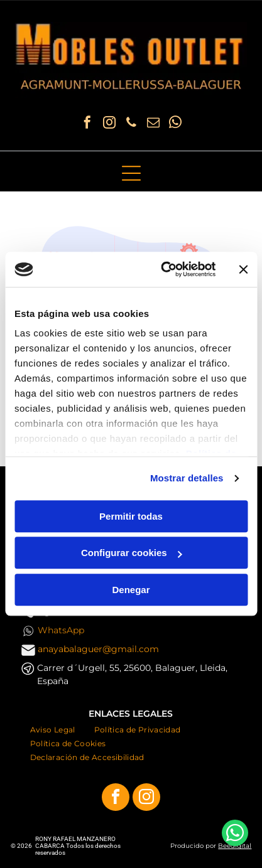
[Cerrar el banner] (243, 269)
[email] (153, 124)
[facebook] (87, 124)
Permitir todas (131, 516)
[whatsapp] (175, 124)
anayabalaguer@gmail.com (98, 649)
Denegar (131, 590)
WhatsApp (61, 630)
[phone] (131, 124)
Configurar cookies (132, 553)
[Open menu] (131, 173)
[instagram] (109, 124)
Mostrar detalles (187, 479)
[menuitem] (53, 729)
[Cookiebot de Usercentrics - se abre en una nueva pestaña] (163, 270)
